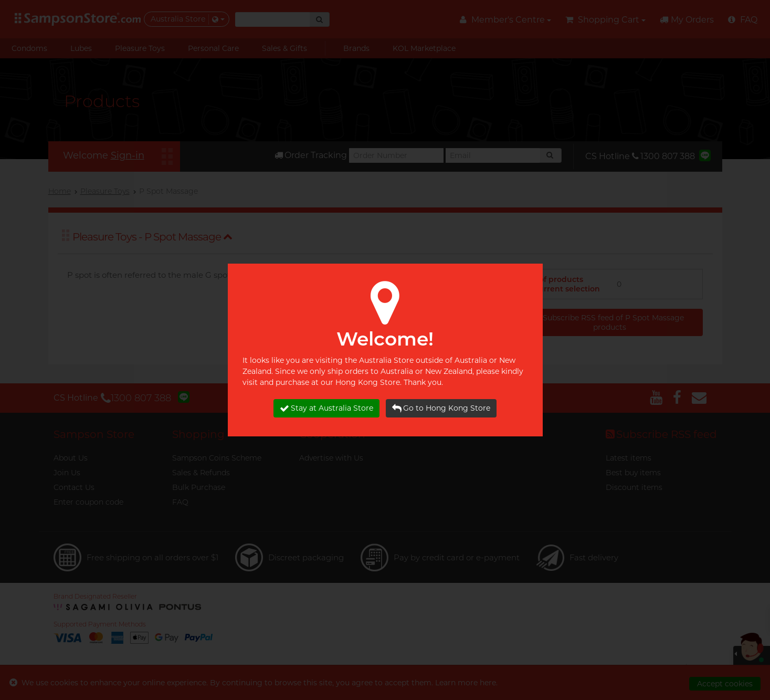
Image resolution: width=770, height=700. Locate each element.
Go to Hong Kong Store (441, 408)
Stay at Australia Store (326, 408)
